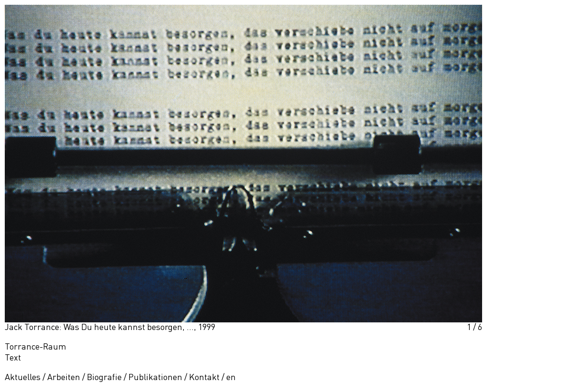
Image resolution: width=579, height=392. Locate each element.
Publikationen (155, 378)
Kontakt (204, 378)
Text (13, 358)
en (231, 378)
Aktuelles (23, 378)
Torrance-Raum (36, 347)
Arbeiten (64, 378)
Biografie (104, 378)
